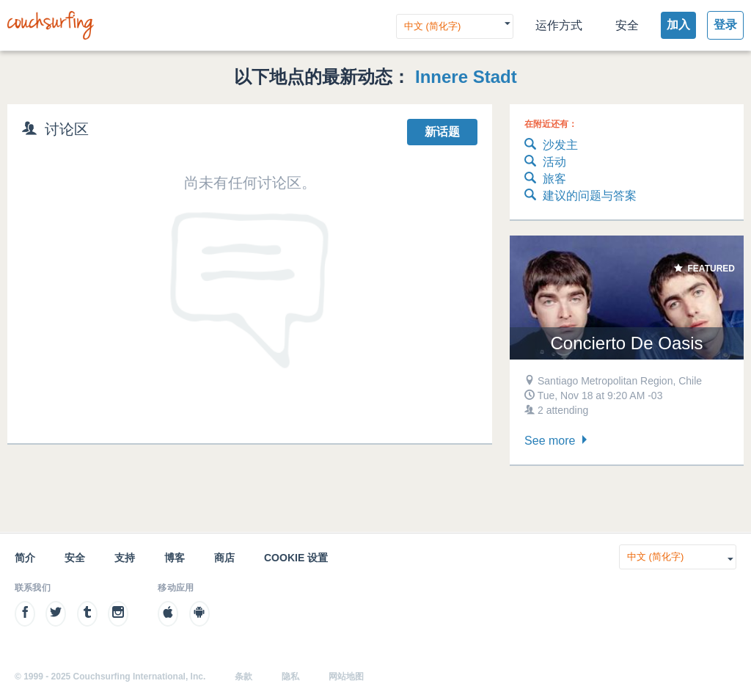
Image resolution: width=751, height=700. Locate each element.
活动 (545, 163)
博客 (175, 558)
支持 (125, 558)
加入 (678, 25)
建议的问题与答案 (580, 196)
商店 (224, 558)
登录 (725, 25)
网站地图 (346, 677)
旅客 (545, 179)
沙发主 (551, 146)
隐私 (290, 677)
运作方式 (559, 25)
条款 (243, 677)
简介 (25, 558)
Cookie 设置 (296, 558)
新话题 (442, 132)
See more (557, 441)
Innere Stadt (466, 77)
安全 (627, 25)
